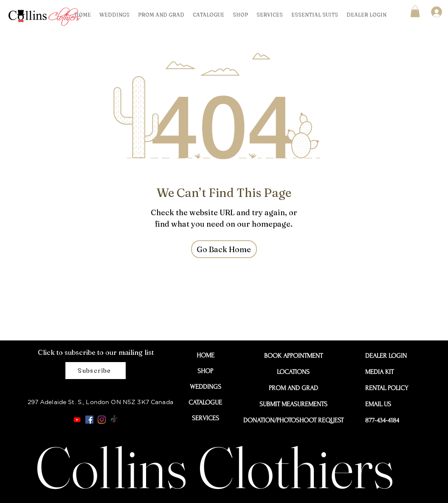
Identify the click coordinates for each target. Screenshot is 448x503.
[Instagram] (102, 420)
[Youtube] (77, 420)
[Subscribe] (96, 371)
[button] (415, 11)
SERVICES (206, 418)
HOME (206, 355)
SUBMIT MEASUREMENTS (293, 404)
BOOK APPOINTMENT (293, 356)
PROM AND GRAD (293, 388)
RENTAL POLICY (384, 388)
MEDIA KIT (379, 372)
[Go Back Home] (224, 249)
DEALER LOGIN (384, 356)
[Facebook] (89, 420)
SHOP (205, 371)
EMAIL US (378, 404)
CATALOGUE (205, 402)
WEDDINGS (206, 387)
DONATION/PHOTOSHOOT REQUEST (293, 420)
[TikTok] (114, 420)
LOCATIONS (293, 372)
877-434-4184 (382, 420)
